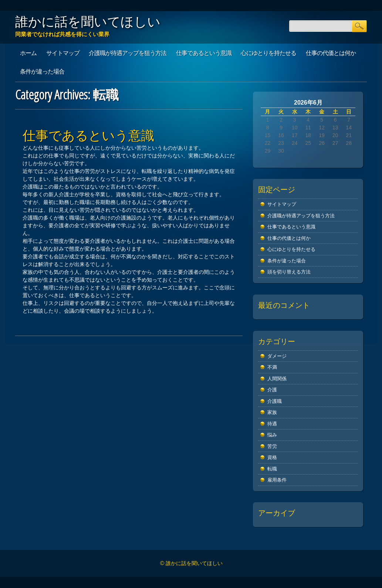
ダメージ (277, 356)
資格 (272, 457)
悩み (272, 435)
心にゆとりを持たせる (268, 53)
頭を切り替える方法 (289, 272)
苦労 (272, 446)
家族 (272, 412)
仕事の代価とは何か (331, 53)
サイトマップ (63, 53)
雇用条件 (277, 480)
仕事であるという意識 (204, 53)
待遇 (272, 424)
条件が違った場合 (42, 71)
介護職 (275, 401)
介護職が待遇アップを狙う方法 (128, 53)
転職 (272, 469)
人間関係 (277, 379)
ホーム (28, 53)
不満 (272, 367)
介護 (272, 390)
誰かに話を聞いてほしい (88, 21)
